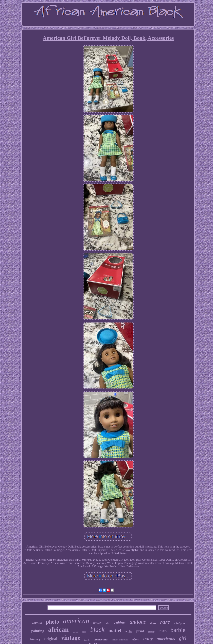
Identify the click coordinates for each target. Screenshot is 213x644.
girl (183, 638)
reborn (136, 640)
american (76, 621)
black (97, 630)
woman (37, 623)
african (58, 629)
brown (97, 623)
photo (52, 622)
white (129, 631)
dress (153, 623)
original (51, 639)
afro (108, 623)
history (35, 639)
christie (152, 632)
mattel (115, 631)
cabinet (120, 623)
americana (101, 639)
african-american (119, 640)
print (140, 631)
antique (138, 622)
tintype (179, 623)
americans (166, 639)
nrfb (163, 631)
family (87, 640)
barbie (178, 630)
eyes (84, 632)
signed (75, 632)
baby (148, 638)
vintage (71, 638)
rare (165, 622)
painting (38, 631)
